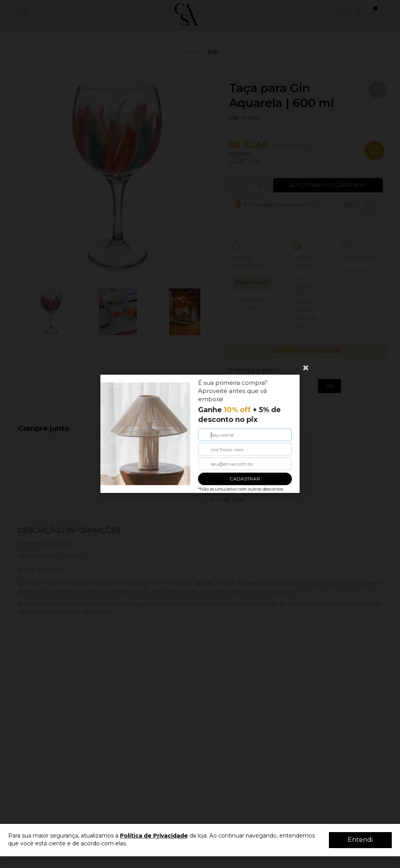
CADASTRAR (245, 479)
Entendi (360, 840)
